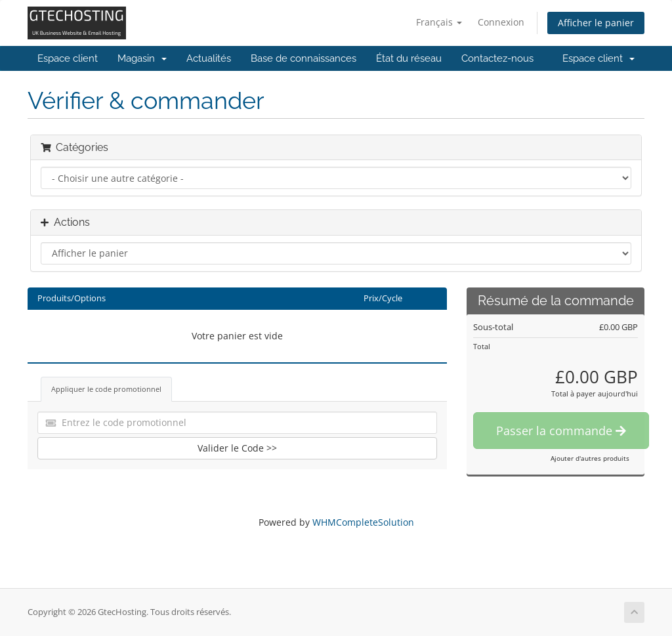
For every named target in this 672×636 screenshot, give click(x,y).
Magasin (142, 58)
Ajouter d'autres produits (590, 458)
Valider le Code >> (237, 448)
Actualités (209, 58)
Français (439, 22)
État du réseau (409, 58)
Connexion (501, 22)
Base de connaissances (304, 58)
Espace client (68, 58)
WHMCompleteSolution (363, 522)
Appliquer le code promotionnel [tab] (106, 389)
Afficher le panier (596, 23)
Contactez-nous (497, 58)
